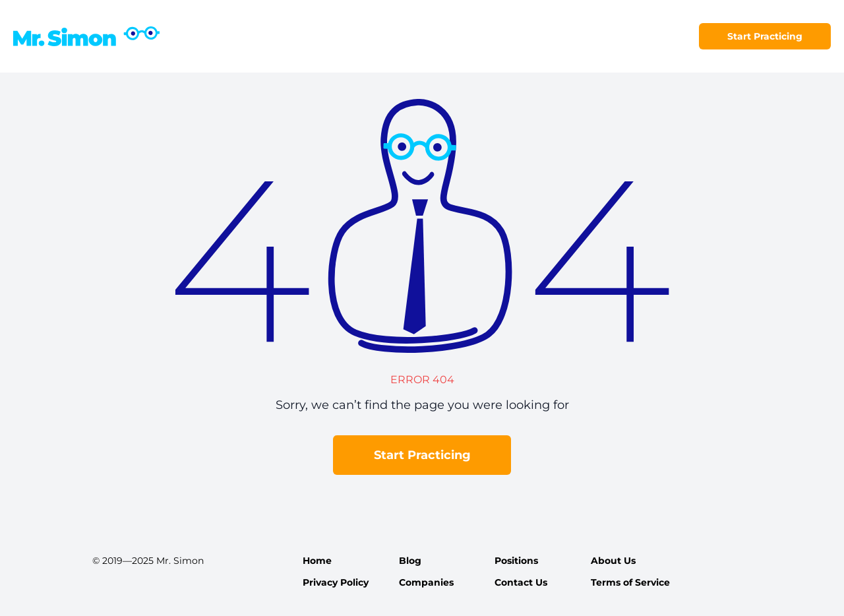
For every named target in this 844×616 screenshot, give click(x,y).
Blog (410, 561)
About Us (613, 561)
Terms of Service (630, 582)
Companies (426, 582)
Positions (516, 561)
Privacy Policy (336, 582)
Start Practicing (765, 36)
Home (317, 561)
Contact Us (521, 582)
